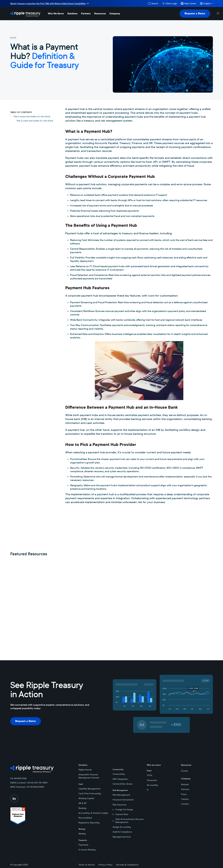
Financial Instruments (123, 800)
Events (184, 771)
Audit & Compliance (122, 832)
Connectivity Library (123, 784)
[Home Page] (25, 14)
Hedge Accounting (122, 827)
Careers (185, 799)
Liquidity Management (89, 789)
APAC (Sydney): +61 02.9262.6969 (27, 787)
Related (185, 784)
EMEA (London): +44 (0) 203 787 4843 (29, 783)
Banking (82, 808)
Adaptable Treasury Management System (89, 776)
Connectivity (119, 774)
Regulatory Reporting (89, 823)
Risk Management (121, 795)
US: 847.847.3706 (18, 778)
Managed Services (122, 837)
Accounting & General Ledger (93, 813)
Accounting (152, 785)
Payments (83, 845)
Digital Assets (85, 770)
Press (184, 794)
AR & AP (83, 803)
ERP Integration (120, 779)
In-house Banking (87, 850)
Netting (82, 834)
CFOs (150, 775)
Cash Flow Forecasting (90, 793)
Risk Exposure (119, 805)
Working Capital (86, 798)
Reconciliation (85, 818)
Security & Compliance (127, 865)
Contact (185, 804)
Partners (185, 789)
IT (148, 790)
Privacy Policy (105, 865)
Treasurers (152, 780)
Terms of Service (87, 865)
